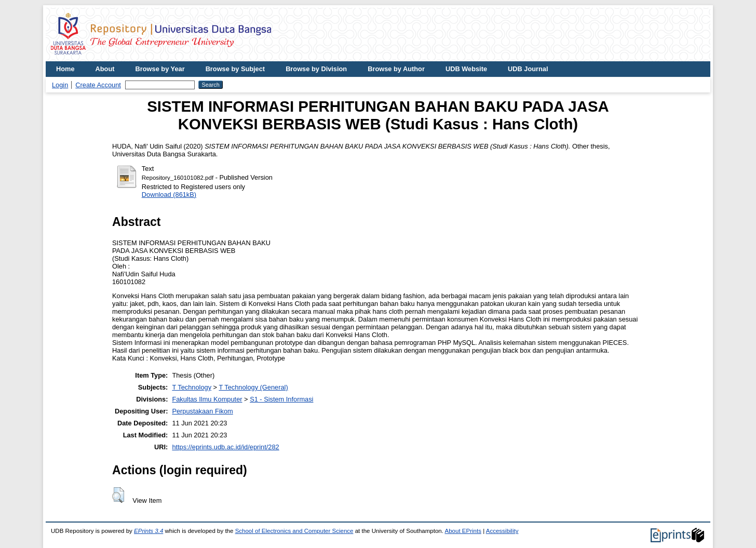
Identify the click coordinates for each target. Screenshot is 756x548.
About (105, 69)
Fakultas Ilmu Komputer (207, 399)
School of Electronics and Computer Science (294, 531)
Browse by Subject (235, 69)
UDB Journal (528, 69)
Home (65, 69)
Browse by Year (160, 69)
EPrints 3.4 (148, 531)
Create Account (98, 85)
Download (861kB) (169, 195)
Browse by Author (396, 69)
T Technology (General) (253, 387)
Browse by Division (316, 69)
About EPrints (463, 531)
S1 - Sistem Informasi (281, 399)
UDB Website (466, 69)
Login (60, 85)
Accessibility (502, 531)
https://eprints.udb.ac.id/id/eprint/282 (225, 447)
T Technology (192, 387)
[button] (118, 495)
